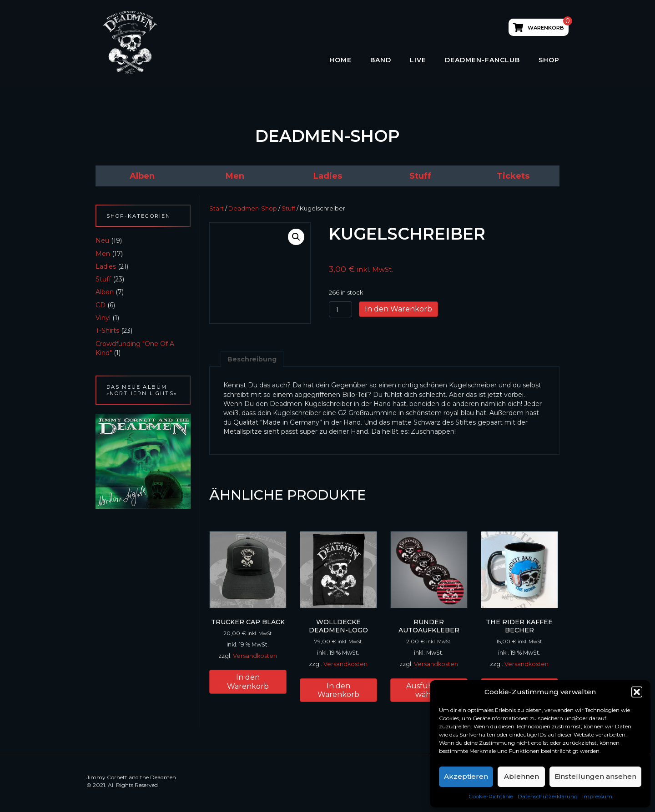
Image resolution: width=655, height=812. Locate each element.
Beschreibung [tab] (252, 359)
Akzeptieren (466, 776)
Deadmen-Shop (253, 208)
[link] (142, 176)
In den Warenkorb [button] (248, 682)
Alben (105, 292)
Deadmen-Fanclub (482, 60)
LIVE (418, 60)
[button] (637, 692)
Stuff (103, 279)
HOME (340, 60)
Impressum (597, 796)
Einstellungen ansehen (595, 776)
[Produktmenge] (340, 309)
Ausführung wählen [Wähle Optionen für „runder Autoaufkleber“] (429, 690)
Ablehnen (521, 776)
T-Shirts (107, 331)
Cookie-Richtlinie (491, 796)
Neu (102, 241)
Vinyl (103, 318)
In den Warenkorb (398, 309)
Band (381, 60)
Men (103, 254)
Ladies (106, 266)
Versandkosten (255, 656)
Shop (549, 60)
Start (217, 208)
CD (101, 305)
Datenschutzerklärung (548, 796)
